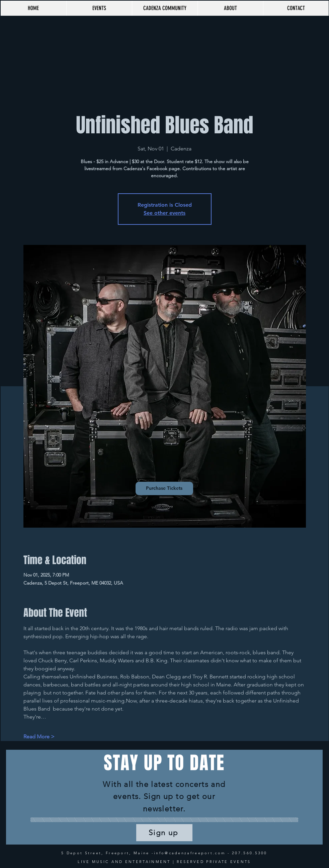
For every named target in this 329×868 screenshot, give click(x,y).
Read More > (39, 737)
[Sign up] (164, 833)
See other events (164, 213)
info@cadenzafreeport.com (190, 853)
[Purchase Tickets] (164, 488)
